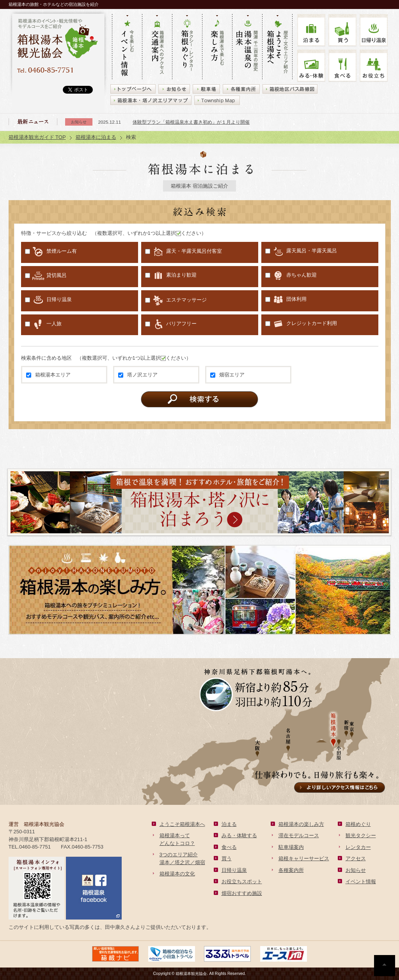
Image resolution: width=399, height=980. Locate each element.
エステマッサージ (176, 300)
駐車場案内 (291, 847)
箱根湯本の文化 (177, 874)
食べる (342, 66)
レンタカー (358, 847)
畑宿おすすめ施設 (242, 893)
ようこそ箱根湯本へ (182, 824)
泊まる (311, 30)
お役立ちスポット (242, 881)
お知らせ (356, 870)
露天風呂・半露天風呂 (301, 251)
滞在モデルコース (299, 835)
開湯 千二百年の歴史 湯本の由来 (247, 47)
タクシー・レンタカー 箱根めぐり (187, 47)
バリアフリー (171, 324)
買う (342, 30)
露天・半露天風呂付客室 (184, 251)
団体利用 (286, 300)
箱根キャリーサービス (304, 858)
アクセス (356, 858)
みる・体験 (311, 66)
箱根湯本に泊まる (96, 137)
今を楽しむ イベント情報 (127, 47)
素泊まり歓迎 (171, 275)
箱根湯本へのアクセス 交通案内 (157, 47)
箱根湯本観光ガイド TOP (37, 137)
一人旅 (43, 324)
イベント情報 (361, 881)
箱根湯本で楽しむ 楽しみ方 (217, 47)
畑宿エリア (227, 375)
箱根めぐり (358, 824)
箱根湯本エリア (48, 375)
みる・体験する (239, 835)
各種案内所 (291, 870)
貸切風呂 (46, 276)
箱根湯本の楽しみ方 (301, 824)
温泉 (374, 30)
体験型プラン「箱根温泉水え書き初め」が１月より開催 (191, 122)
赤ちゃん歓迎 (291, 275)
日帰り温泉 (48, 300)
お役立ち (374, 66)
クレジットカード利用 (301, 324)
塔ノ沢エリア (138, 375)
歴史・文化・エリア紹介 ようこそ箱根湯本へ (277, 47)
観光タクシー (361, 835)
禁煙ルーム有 (51, 252)
